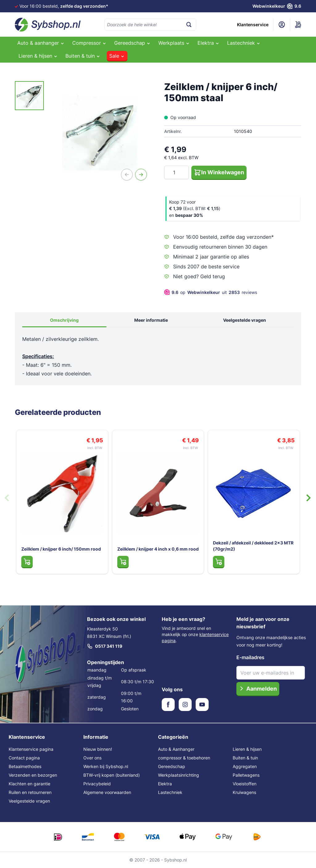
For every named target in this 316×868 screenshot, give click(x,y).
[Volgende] (141, 175)
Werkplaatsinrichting (179, 775)
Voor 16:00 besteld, (64, 6)
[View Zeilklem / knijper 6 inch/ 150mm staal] (29, 96)
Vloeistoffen (245, 784)
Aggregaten (245, 766)
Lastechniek (170, 792)
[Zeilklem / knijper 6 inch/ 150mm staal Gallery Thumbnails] (29, 96)
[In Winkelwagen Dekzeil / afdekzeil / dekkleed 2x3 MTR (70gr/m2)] (219, 562)
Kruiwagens (244, 792)
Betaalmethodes (25, 766)
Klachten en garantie (29, 784)
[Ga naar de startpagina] (48, 25)
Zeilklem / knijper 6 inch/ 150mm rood (61, 549)
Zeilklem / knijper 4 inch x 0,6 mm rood (158, 549)
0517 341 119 (105, 646)
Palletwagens (246, 775)
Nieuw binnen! (98, 749)
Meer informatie (151, 320)
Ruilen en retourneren (30, 792)
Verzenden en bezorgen (33, 775)
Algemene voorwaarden (107, 792)
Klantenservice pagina (31, 749)
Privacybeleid (97, 784)
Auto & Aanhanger (176, 749)
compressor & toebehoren (184, 758)
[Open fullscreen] (100, 133)
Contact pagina (24, 758)
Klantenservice (253, 25)
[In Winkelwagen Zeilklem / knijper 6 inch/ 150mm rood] (27, 562)
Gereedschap (172, 766)
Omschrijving (64, 320)
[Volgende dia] (309, 498)
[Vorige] (127, 175)
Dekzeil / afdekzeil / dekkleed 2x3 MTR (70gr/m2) (253, 546)
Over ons (92, 758)
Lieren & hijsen (247, 749)
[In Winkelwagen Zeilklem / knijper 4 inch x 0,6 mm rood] (123, 562)
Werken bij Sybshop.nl (106, 766)
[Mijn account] (282, 25)
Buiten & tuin (245, 758)
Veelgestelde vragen (245, 320)
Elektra (165, 784)
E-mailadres (250, 657)
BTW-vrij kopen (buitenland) (112, 775)
